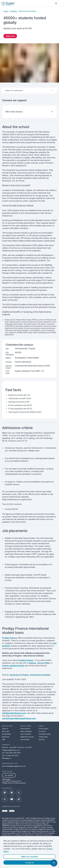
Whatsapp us (7, 758)
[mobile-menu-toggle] (56, 3)
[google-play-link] (5, 811)
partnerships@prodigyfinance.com (14, 766)
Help (4, 739)
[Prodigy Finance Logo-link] (8, 3)
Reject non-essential (29, 857)
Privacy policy (44, 729)
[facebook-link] (12, 793)
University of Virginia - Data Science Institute (30, 675)
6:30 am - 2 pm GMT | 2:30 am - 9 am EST (17, 747)
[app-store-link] (12, 811)
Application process (27, 737)
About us (5, 729)
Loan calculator (26, 734)
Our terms (42, 731)
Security (42, 739)
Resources (6, 737)
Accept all (30, 863)
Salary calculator (26, 731)
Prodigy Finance (10, 638)
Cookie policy (43, 737)
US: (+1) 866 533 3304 (10, 756)
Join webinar (9, 775)
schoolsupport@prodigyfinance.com (19, 718)
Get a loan (6, 731)
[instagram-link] (5, 799)
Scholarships (6, 734)
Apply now (10, 36)
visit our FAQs (43, 663)
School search (25, 729)
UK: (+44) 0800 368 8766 (11, 753)
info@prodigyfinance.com (14, 713)
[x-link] (19, 793)
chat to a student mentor (13, 666)
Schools (14, 11)
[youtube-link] (12, 799)
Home (6, 11)
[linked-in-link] (5, 793)
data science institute (27, 11)
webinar (32, 663)
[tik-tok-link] (19, 799)
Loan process (25, 739)
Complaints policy (45, 734)
